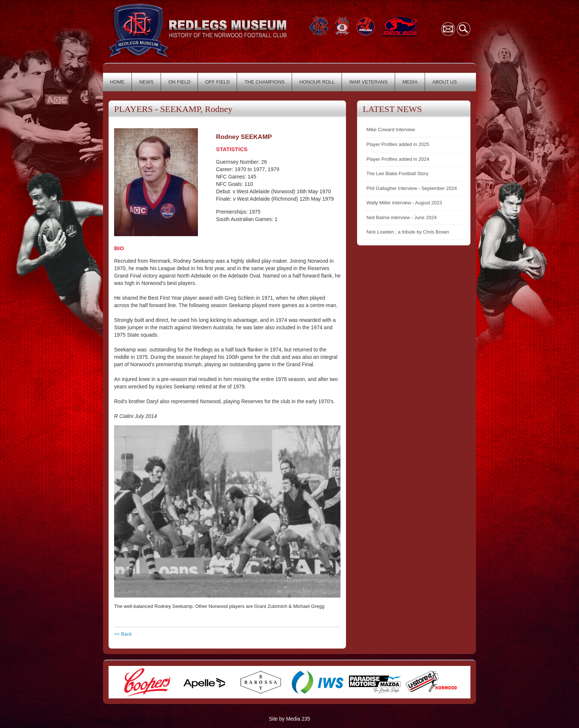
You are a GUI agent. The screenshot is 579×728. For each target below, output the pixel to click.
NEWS (146, 82)
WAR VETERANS (369, 82)
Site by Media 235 (289, 719)
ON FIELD (179, 82)
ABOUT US (445, 82)
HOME (117, 82)
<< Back (123, 634)
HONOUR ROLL (317, 82)
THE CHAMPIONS (264, 82)
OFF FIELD (217, 82)
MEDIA (410, 82)
